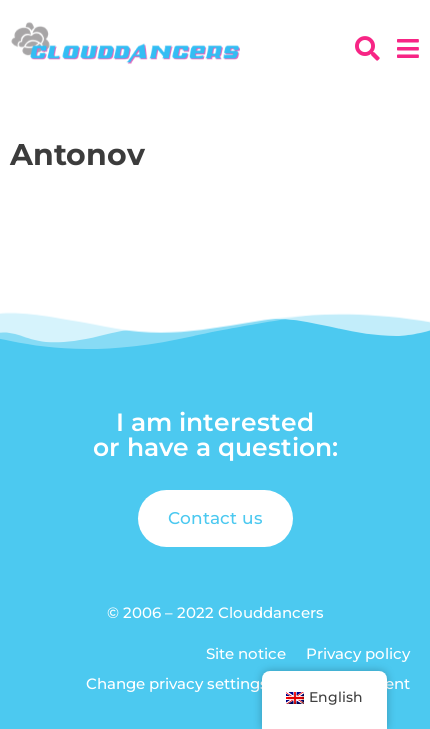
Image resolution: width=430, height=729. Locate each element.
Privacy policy (358, 653)
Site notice (246, 653)
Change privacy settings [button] (177, 683)
